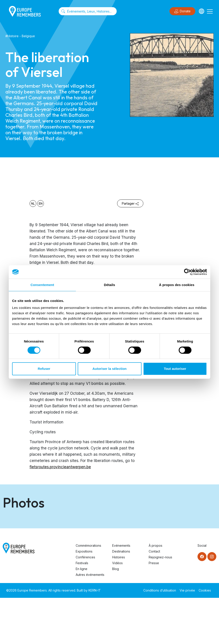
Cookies (205, 636)
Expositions (84, 597)
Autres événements (90, 621)
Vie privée (187, 636)
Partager (130, 203)
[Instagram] (212, 603)
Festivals (82, 609)
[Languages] (202, 11)
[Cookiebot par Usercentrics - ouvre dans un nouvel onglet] (187, 272)
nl (33, 204)
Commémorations (88, 592)
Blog (116, 615)
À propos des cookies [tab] (177, 285)
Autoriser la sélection (110, 369)
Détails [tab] (109, 285)
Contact (154, 597)
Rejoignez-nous (160, 603)
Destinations (121, 597)
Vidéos (117, 609)
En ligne (82, 615)
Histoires (119, 603)
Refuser (44, 369)
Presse (154, 609)
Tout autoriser (175, 369)
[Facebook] (202, 603)
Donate (182, 11)
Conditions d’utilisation (160, 636)
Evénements (121, 592)
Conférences (85, 603)
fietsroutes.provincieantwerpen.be (60, 467)
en (41, 204)
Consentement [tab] (42, 285)
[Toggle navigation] (210, 11)
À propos (156, 592)
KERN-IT (95, 636)
